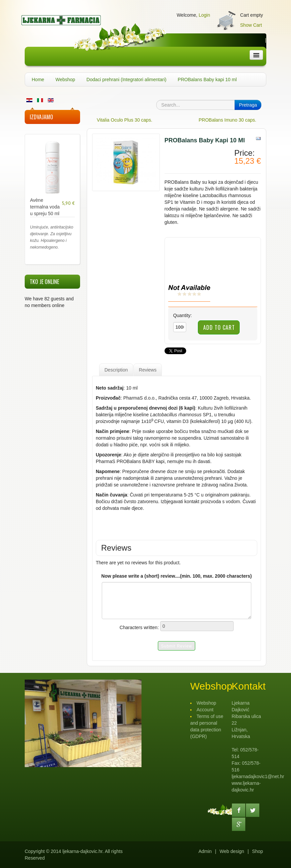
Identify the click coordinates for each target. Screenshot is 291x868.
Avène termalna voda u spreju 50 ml (45, 207)
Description (116, 370)
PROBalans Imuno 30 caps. (227, 120)
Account (205, 710)
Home (38, 80)
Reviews (148, 370)
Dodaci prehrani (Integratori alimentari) (126, 80)
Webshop (65, 80)
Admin (205, 851)
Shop (257, 851)
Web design (232, 851)
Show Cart (251, 25)
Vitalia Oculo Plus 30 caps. (124, 120)
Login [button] (204, 15)
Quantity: (183, 315)
